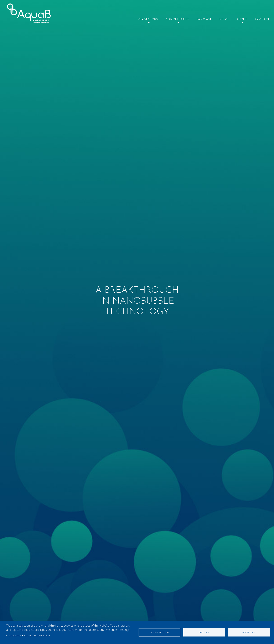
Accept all (249, 632)
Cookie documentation (37, 635)
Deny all (204, 632)
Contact (262, 18)
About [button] (240, 18)
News (221, 18)
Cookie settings (159, 632)
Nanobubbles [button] (173, 18)
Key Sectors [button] (142, 18)
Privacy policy (14, 635)
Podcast (201, 18)
